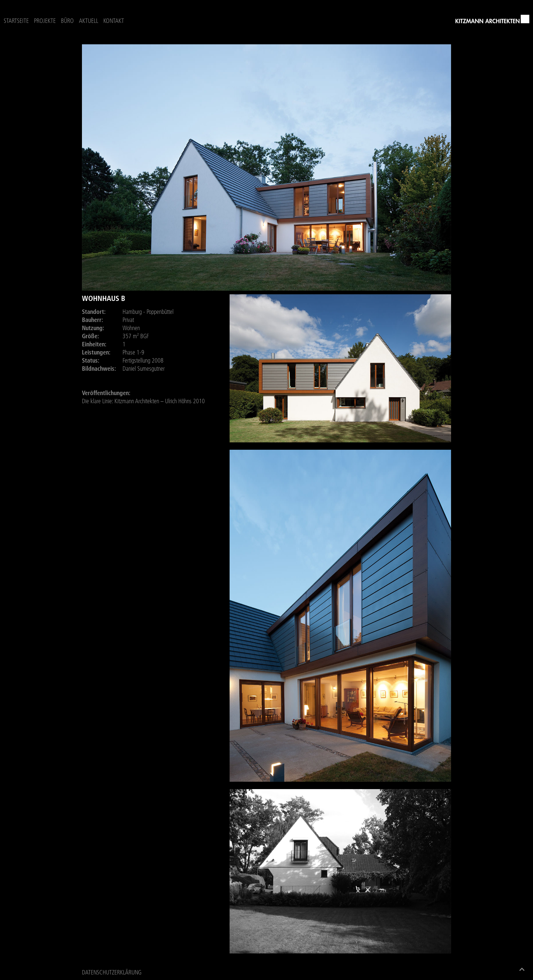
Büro (67, 21)
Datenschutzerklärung (112, 972)
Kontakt (114, 21)
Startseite (16, 21)
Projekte (45, 21)
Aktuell (89, 21)
